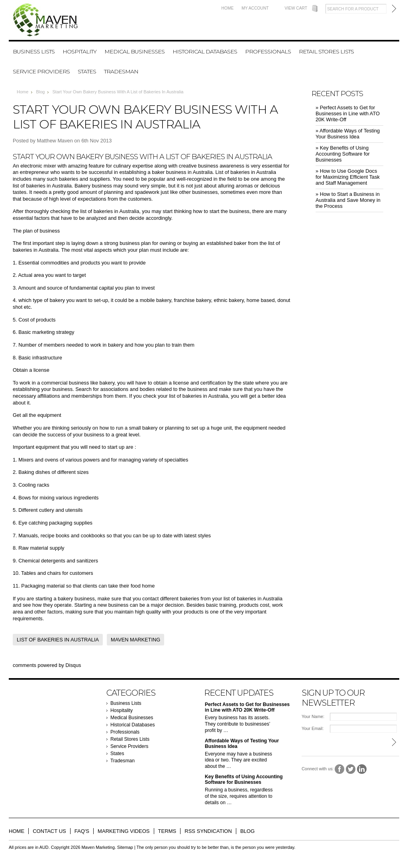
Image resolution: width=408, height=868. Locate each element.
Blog (40, 92)
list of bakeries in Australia (253, 599)
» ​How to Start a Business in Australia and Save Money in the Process (348, 200)
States (87, 71)
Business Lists (34, 51)
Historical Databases (205, 51)
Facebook (340, 769)
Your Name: (313, 716)
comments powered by (47, 665)
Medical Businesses (134, 51)
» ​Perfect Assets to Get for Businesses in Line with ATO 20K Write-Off (348, 113)
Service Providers (41, 71)
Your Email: (313, 728)
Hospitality (79, 51)
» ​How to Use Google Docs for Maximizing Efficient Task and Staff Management (348, 177)
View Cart (296, 8)
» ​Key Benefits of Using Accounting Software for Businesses (343, 154)
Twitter (351, 769)
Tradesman (121, 71)
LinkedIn (362, 769)
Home (228, 8)
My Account (255, 8)
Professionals (268, 51)
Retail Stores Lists (326, 51)
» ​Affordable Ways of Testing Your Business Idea (348, 134)
